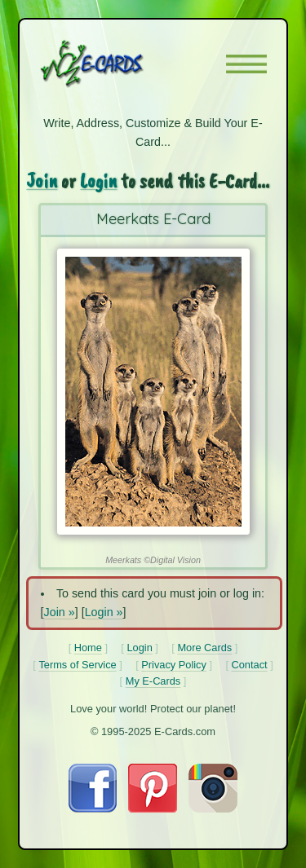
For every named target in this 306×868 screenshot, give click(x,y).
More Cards (204, 648)
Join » (60, 612)
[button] (246, 64)
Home (88, 648)
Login (98, 181)
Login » (104, 612)
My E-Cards (153, 681)
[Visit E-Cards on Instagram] (213, 809)
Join (42, 181)
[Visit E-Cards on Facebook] (93, 809)
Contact (250, 665)
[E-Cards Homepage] (121, 64)
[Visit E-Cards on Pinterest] (153, 809)
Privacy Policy (174, 665)
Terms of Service (77, 665)
